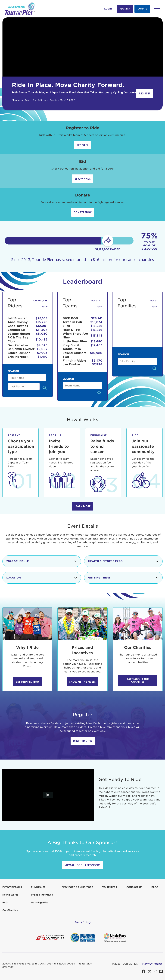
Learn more (82, 506)
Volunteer (110, 887)
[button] (157, 9)
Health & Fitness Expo (123, 561)
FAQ (5, 903)
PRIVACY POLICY (152, 964)
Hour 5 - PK (72, 330)
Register (125, 9)
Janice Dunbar (19, 353)
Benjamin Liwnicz (21, 349)
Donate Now (83, 212)
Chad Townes (18, 326)
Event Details (12, 887)
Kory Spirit (71, 345)
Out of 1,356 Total (40, 304)
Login (108, 9)
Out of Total (154, 304)
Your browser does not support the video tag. (82, 47)
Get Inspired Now (27, 682)
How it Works (10, 895)
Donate (142, 9)
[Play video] (48, 795)
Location (42, 578)
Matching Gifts (39, 903)
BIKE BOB (70, 318)
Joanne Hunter (19, 334)
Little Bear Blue (75, 341)
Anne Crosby (18, 322)
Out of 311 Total (97, 304)
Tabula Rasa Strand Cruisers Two (75, 353)
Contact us (134, 887)
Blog (155, 887)
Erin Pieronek (18, 357)
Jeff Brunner (17, 318)
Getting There (123, 578)
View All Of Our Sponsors (82, 865)
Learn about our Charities (138, 680)
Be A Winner (82, 179)
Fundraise (38, 887)
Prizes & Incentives (42, 895)
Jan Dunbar (71, 364)
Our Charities (10, 910)
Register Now (83, 741)
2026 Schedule (42, 561)
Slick (66, 326)
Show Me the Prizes (82, 682)
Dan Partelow (18, 345)
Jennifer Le (16, 330)
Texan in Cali (72, 322)
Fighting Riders (75, 361)
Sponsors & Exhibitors (77, 887)
